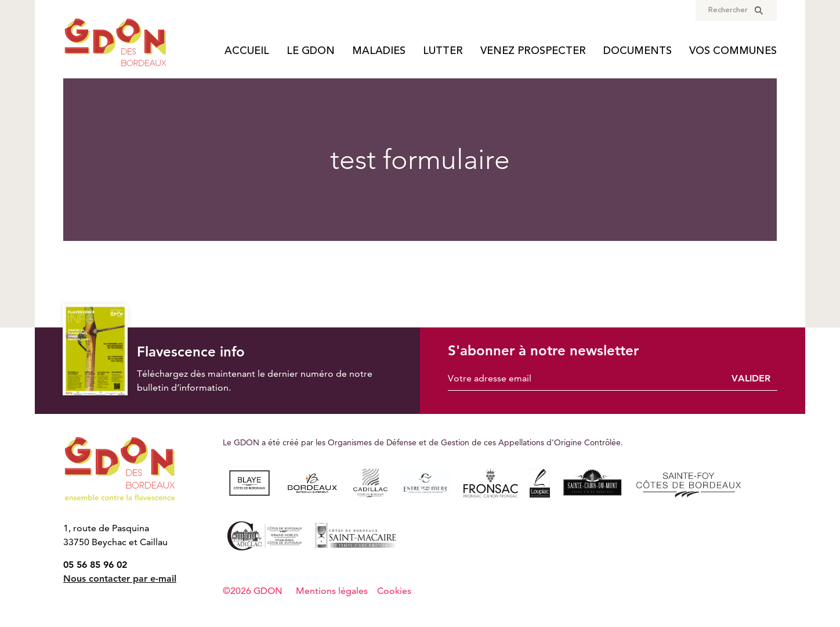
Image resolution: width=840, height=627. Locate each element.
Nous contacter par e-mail (120, 579)
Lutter (443, 52)
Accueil (247, 52)
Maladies (379, 52)
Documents (638, 52)
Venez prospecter (533, 52)
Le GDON (311, 52)
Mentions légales (332, 591)
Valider (751, 378)
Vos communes (733, 52)
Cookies (394, 591)
